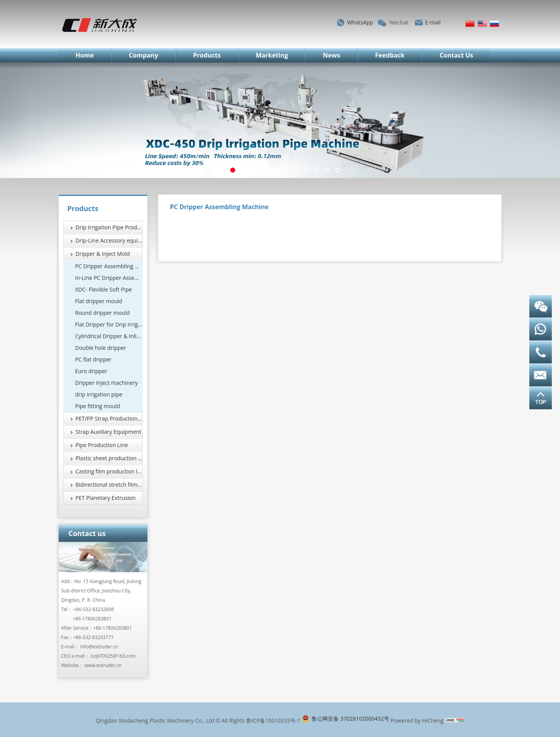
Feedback (390, 55)
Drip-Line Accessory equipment (109, 240)
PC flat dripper (93, 359)
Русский (494, 24)
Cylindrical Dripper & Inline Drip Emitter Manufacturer (109, 336)
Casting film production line (109, 471)
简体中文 (470, 24)
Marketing (272, 55)
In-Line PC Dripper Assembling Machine (109, 278)
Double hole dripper (101, 348)
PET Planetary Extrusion (106, 498)
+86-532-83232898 (94, 609)
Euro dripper (91, 371)
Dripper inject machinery (106, 383)
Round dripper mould (102, 313)
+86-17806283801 (92, 619)
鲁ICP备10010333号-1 (273, 720)
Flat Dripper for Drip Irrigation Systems (109, 324)
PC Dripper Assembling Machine (109, 266)
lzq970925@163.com (113, 656)
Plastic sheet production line (109, 458)
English (482, 24)
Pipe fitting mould (98, 406)
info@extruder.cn (99, 647)
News (331, 55)
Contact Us (456, 55)
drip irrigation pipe (99, 394)
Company (143, 55)
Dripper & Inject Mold (103, 254)
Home (85, 55)
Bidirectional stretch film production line (109, 485)
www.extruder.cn (103, 665)
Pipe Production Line (102, 445)
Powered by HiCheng (417, 720)
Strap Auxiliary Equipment (108, 432)
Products (207, 55)
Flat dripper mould (99, 301)
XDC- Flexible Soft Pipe (103, 289)
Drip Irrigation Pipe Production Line (109, 227)
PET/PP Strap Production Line (109, 418)
